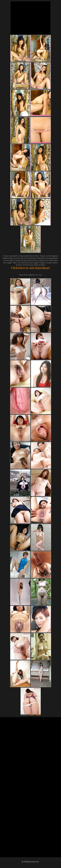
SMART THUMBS (35, 715)
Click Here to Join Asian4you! (31, 268)
